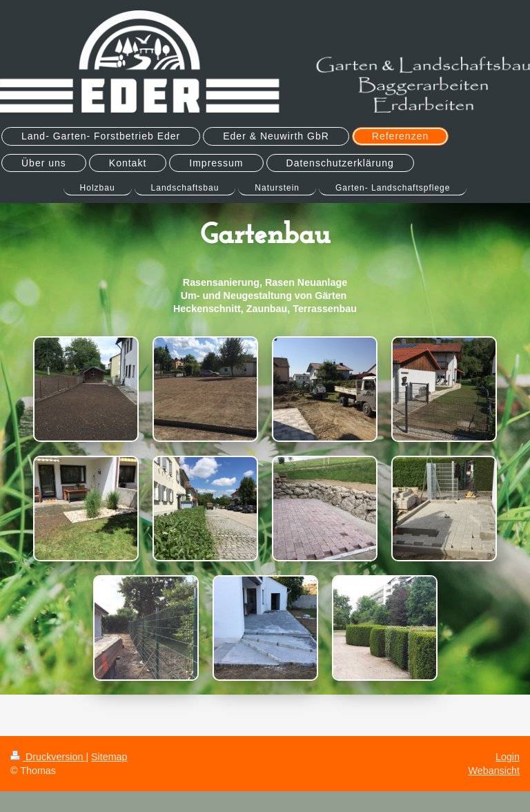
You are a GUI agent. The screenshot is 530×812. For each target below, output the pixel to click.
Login (508, 757)
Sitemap (109, 757)
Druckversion (48, 757)
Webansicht (494, 771)
